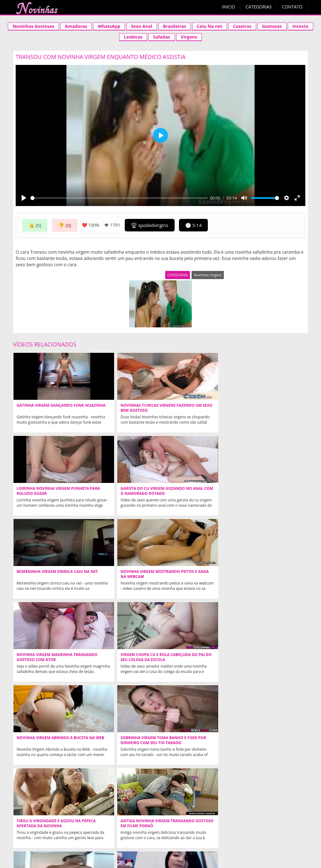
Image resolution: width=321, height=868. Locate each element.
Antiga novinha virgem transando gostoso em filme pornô (268, 577)
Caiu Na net (210, 26)
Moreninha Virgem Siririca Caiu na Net (45, 491)
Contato (292, 7)
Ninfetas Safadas (198, 786)
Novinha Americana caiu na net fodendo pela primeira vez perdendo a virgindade (193, 743)
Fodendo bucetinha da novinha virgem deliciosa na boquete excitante (268, 743)
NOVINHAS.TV (160, 813)
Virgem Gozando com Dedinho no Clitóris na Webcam (48, 740)
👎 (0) (65, 225)
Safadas (161, 37)
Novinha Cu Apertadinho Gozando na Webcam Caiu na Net (121, 660)
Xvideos (43, 831)
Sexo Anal (142, 26)
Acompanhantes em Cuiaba (186, 831)
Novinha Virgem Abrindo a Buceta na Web (45, 574)
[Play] (24, 198)
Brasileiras (175, 26)
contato (158, 842)
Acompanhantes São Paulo (257, 831)
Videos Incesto (129, 831)
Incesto (300, 26)
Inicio (229, 7)
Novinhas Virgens (208, 275)
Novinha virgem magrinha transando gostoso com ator (192, 494)
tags (251, 842)
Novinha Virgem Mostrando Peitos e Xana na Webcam (120, 491)
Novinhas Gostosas (33, 26)
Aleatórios (75, 842)
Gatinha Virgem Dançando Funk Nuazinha (45, 408)
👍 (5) (35, 225)
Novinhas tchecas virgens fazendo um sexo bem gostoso (118, 410)
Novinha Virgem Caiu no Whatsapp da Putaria (116, 740)
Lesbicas (133, 37)
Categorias (258, 7)
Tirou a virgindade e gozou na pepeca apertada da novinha (193, 577)
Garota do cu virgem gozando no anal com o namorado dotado (263, 410)
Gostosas (272, 26)
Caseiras (242, 26)
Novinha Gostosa (82, 831)
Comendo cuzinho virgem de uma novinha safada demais (268, 657)
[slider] (119, 198)
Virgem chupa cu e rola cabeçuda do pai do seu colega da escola (262, 494)
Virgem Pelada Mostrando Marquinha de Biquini (45, 657)
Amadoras (76, 26)
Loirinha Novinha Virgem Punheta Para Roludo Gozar (194, 408)
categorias (132, 842)
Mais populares (224, 842)
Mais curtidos (187, 842)
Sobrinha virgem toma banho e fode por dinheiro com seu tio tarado (122, 577)
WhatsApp (109, 26)
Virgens (189, 37)
